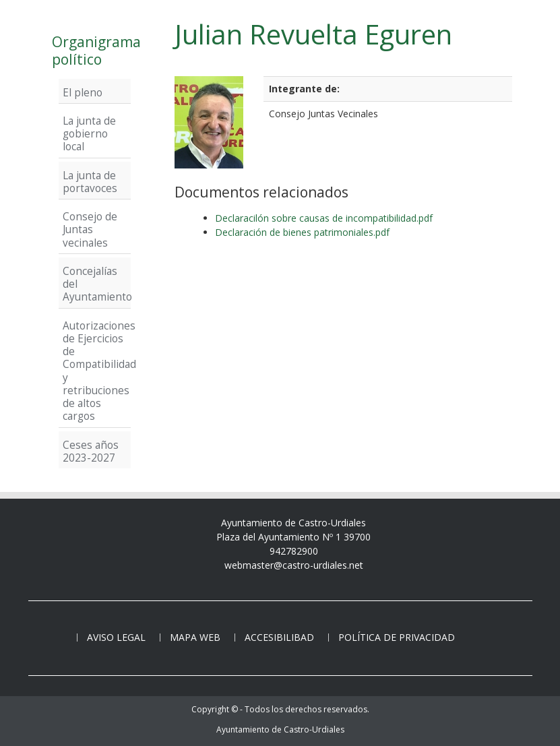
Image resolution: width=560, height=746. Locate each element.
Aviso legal (116, 637)
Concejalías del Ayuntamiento (95, 284)
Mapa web (195, 637)
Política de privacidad (397, 637)
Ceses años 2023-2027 (91, 452)
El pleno (83, 92)
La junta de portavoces (90, 182)
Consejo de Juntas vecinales (90, 229)
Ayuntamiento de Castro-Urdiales (280, 729)
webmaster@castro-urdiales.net (294, 565)
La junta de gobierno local (89, 134)
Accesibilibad (279, 637)
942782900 (294, 551)
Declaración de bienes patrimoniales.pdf (302, 232)
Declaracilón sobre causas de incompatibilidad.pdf (324, 218)
